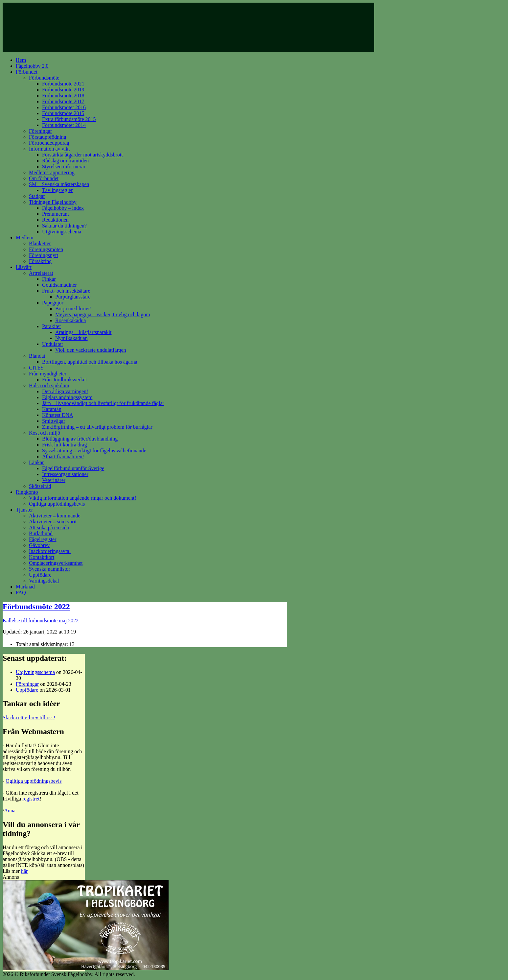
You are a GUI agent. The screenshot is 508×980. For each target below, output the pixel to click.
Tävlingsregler (57, 190)
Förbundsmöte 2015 (63, 113)
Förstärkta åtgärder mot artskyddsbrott (82, 155)
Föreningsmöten (46, 249)
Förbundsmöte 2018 (63, 96)
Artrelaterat (41, 273)
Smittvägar (54, 421)
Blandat (37, 356)
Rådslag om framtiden (65, 161)
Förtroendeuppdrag (49, 143)
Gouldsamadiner (59, 285)
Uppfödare (40, 575)
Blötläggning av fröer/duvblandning (80, 439)
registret (31, 799)
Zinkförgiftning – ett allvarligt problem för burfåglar (97, 427)
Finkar (49, 279)
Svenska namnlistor (50, 569)
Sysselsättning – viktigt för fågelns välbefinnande (94, 451)
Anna (10, 811)
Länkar (36, 462)
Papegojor (53, 303)
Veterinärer (54, 480)
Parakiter (52, 326)
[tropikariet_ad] (86, 968)
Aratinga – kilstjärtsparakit (83, 332)
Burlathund (41, 533)
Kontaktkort (42, 557)
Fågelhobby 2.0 (32, 66)
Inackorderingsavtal (50, 551)
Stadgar (37, 196)
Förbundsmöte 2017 (63, 101)
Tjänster (24, 510)
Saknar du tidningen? (64, 226)
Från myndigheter (48, 374)
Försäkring (40, 261)
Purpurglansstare (73, 297)
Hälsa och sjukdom (49, 385)
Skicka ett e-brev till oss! (29, 717)
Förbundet (27, 72)
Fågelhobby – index (63, 208)
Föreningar (40, 131)
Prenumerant (56, 214)
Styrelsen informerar (64, 167)
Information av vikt (49, 149)
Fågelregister (43, 539)
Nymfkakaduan (71, 338)
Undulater (53, 344)
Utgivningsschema (62, 232)
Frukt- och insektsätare (66, 291)
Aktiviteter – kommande (55, 516)
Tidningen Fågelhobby (53, 202)
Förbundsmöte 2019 (63, 90)
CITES (36, 368)
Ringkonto (27, 492)
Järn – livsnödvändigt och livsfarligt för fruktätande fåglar (103, 403)
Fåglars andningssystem (67, 397)
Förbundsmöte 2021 (63, 84)
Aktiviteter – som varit (53, 522)
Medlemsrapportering (52, 172)
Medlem (24, 238)
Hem (21, 60)
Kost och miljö (45, 433)
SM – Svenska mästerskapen (59, 184)
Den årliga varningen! (65, 391)
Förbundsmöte (44, 78)
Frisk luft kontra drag (64, 445)
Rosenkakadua (70, 320)
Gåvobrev (39, 545)
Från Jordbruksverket (64, 380)
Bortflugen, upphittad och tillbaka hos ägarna (90, 362)
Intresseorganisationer (65, 474)
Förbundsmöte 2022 (36, 607)
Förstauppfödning (48, 137)
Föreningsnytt (44, 255)
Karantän (52, 409)
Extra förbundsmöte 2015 (69, 119)
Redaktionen (55, 220)
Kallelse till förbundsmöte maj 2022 (41, 621)
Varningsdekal (44, 581)
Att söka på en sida (49, 527)
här (24, 871)
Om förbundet (44, 178)
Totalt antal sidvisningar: (43, 644)
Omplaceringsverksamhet (56, 563)
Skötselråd (40, 486)
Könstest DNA (58, 415)
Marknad (25, 587)
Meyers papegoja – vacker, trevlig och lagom (103, 314)
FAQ (21, 593)
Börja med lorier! (73, 309)
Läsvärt (24, 267)
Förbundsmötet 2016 (64, 107)
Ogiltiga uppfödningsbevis (57, 504)
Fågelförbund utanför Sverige (73, 468)
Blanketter (40, 243)
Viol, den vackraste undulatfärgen (91, 350)
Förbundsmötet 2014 (64, 125)
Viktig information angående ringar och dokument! (83, 498)
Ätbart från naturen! (63, 456)
